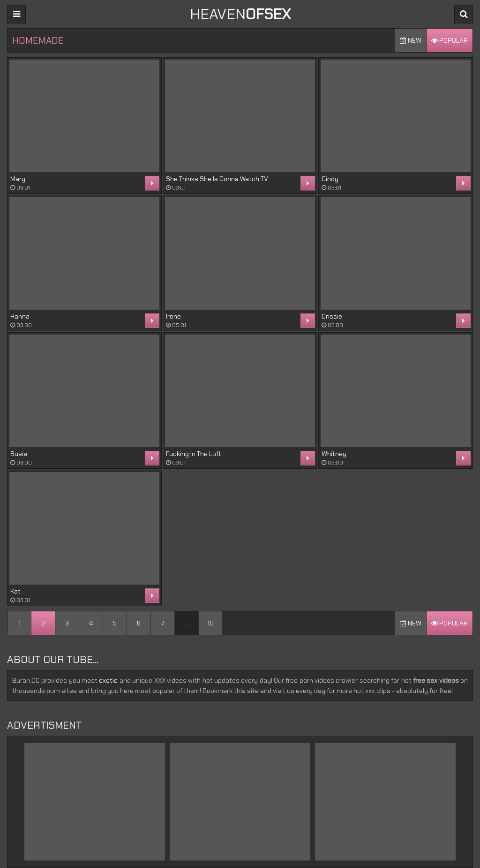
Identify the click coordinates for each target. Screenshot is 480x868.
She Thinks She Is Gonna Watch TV (217, 179)
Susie (19, 454)
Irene (173, 316)
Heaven (240, 14)
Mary (18, 179)
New (411, 40)
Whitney (334, 454)
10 (210, 623)
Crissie (332, 316)
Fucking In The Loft (194, 454)
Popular (450, 40)
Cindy (330, 179)
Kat (15, 591)
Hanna (20, 316)
